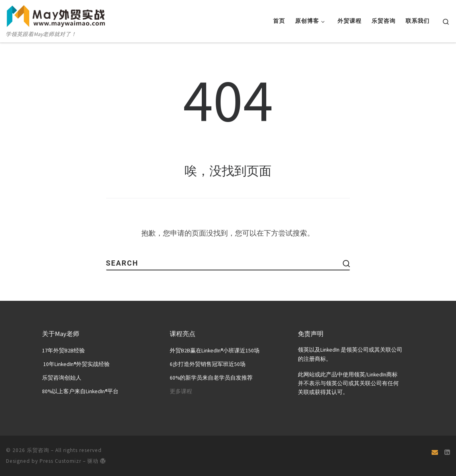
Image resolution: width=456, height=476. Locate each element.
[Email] (435, 452)
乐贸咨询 (38, 450)
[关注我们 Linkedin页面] (447, 452)
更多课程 (181, 391)
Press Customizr (60, 461)
